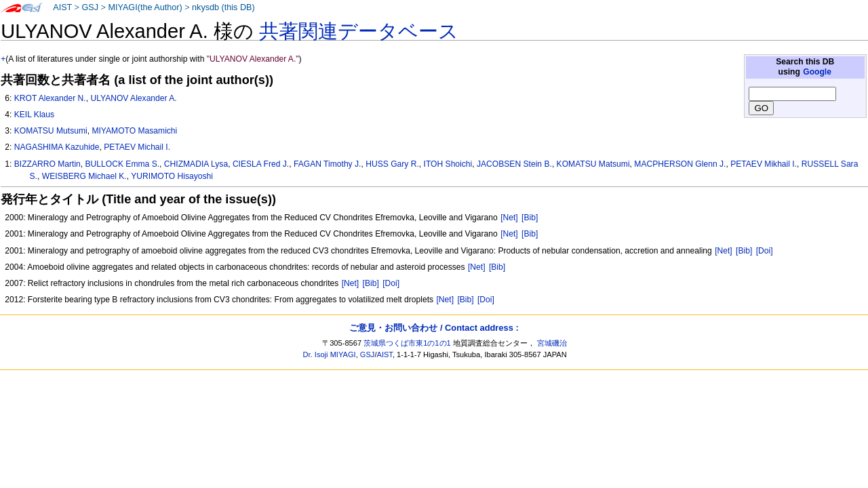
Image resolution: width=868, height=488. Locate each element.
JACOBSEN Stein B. (514, 164)
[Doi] (765, 251)
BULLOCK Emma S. (123, 164)
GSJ (90, 7)
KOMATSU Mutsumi (51, 131)
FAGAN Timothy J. (327, 164)
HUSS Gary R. (392, 164)
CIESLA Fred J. (261, 164)
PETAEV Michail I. (137, 147)
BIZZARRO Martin (47, 164)
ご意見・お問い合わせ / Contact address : (434, 328)
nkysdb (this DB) (223, 7)
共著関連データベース (359, 31)
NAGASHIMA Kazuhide (57, 147)
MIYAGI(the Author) (145, 7)
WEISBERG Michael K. (84, 176)
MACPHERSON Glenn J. (680, 164)
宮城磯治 (552, 343)
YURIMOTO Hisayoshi (172, 176)
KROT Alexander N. (50, 98)
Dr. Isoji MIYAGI (330, 354)
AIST (62, 7)
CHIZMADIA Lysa (196, 164)
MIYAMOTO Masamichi (134, 131)
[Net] (509, 218)
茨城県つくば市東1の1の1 (407, 343)
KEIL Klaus (34, 115)
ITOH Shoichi (448, 164)
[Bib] (530, 218)
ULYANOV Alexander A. (133, 98)
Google (817, 72)
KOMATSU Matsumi (593, 164)
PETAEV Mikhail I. (764, 164)
